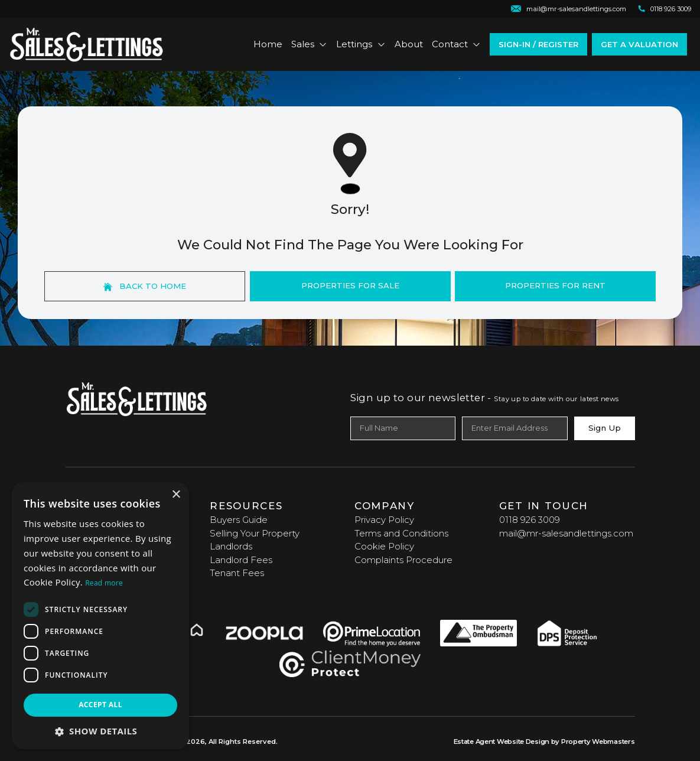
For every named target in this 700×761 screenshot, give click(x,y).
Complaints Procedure (403, 560)
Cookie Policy (384, 546)
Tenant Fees (237, 573)
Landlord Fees (241, 560)
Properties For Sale (350, 285)
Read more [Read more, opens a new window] (104, 583)
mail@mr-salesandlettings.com (566, 533)
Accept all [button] (100, 705)
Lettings (361, 44)
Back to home (145, 286)
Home (268, 44)
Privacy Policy (384, 520)
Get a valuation (639, 44)
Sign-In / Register (538, 44)
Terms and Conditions (401, 533)
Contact (457, 44)
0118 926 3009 (530, 520)
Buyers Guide (239, 520)
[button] (100, 731)
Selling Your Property (255, 533)
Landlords (231, 546)
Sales (310, 44)
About (409, 44)
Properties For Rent (555, 285)
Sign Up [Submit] (605, 428)
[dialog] (100, 616)
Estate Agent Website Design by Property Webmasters (544, 742)
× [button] (176, 495)
